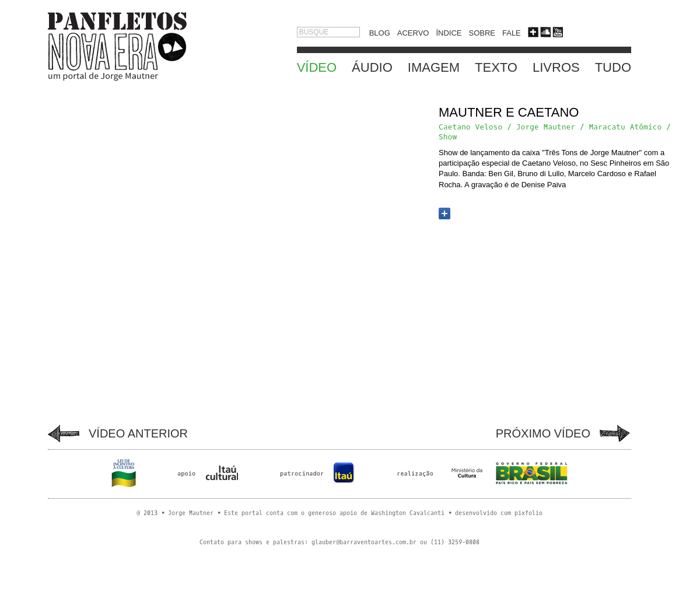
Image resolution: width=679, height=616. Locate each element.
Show (448, 137)
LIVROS (556, 67)
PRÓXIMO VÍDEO (543, 433)
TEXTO (496, 67)
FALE (512, 33)
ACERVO (413, 33)
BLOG (380, 33)
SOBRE (482, 33)
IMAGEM (434, 67)
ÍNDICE (449, 33)
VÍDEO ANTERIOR (138, 433)
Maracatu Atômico (625, 127)
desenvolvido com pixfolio (499, 513)
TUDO (613, 67)
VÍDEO (317, 67)
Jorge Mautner (546, 127)
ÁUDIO (372, 67)
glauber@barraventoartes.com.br (364, 542)
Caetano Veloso (470, 127)
